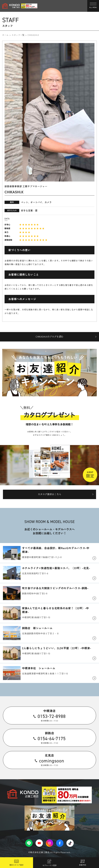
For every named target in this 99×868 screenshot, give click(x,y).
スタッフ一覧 (18, 35)
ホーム (5, 35)
